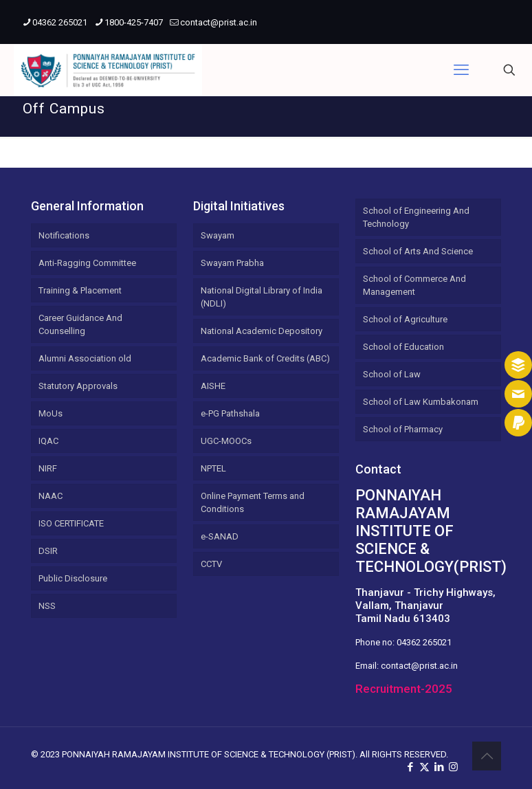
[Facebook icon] (410, 767)
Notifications (64, 235)
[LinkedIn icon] (439, 767)
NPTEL (213, 468)
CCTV (211, 564)
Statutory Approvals (78, 386)
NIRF (48, 468)
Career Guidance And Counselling (80, 324)
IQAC (48, 441)
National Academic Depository (262, 331)
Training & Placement (80, 290)
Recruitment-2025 (404, 689)
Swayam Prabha (232, 263)
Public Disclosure (73, 578)
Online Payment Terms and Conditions (253, 502)
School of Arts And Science (418, 251)
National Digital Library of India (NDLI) (262, 297)
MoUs (51, 413)
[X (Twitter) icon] (424, 767)
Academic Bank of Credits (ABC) (265, 358)
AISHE (213, 386)
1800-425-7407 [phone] (134, 22)
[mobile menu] (461, 70)
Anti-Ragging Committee (87, 263)
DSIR (48, 551)
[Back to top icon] (487, 756)
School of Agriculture (405, 319)
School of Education (403, 347)
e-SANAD (220, 536)
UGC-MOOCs (226, 441)
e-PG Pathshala (230, 413)
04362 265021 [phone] (60, 22)
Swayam (218, 235)
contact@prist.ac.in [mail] (219, 22)
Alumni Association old (85, 358)
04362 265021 (424, 642)
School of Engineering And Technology (416, 217)
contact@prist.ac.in (419, 666)
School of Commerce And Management (414, 285)
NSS (47, 606)
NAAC (51, 496)
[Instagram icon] (453, 767)
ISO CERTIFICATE (71, 523)
